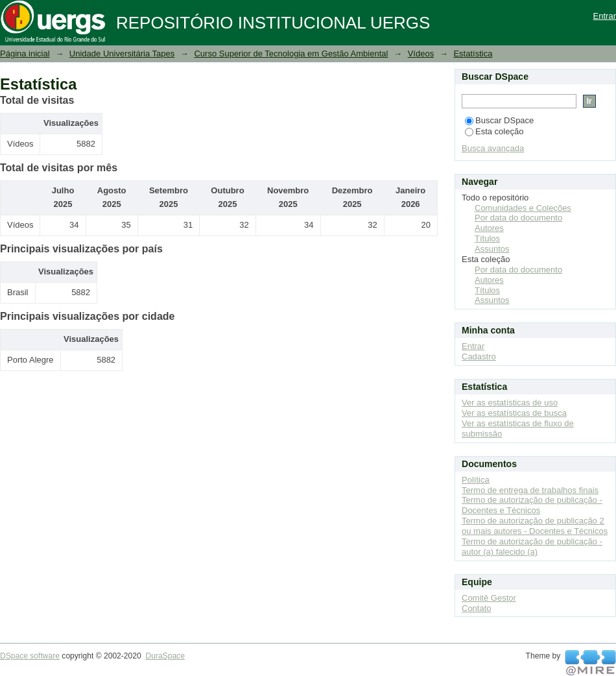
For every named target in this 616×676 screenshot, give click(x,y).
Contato (477, 608)
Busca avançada (493, 148)
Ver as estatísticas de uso (510, 403)
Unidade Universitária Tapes (122, 54)
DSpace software (30, 656)
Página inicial (25, 54)
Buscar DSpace (499, 120)
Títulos (487, 238)
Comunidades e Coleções (523, 208)
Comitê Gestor (489, 598)
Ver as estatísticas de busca (514, 413)
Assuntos (492, 249)
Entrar (605, 16)
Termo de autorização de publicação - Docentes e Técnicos (532, 505)
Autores (489, 228)
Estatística (473, 54)
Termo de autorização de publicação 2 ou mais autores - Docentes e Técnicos (535, 526)
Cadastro (479, 356)
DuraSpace (165, 656)
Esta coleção (494, 131)
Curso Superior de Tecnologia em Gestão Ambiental (291, 54)
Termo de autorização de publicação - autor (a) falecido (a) (532, 547)
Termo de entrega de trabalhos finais (530, 490)
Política (476, 480)
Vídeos (421, 54)
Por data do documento (518, 218)
